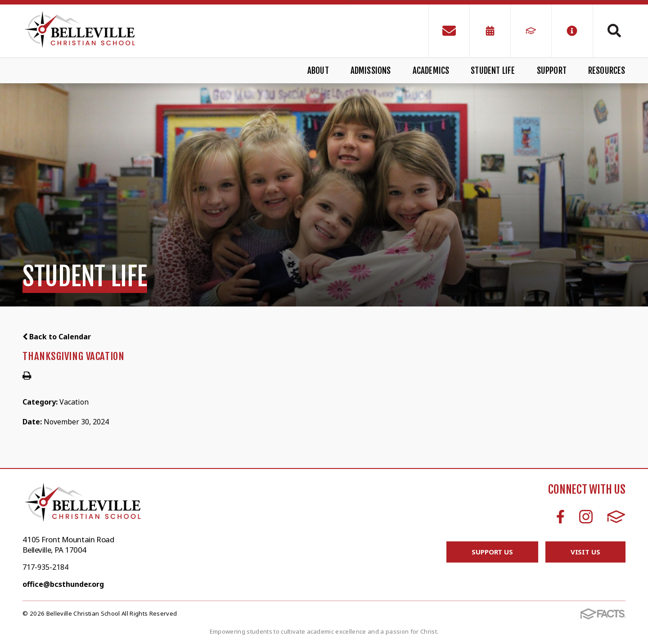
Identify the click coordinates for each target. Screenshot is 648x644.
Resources (607, 71)
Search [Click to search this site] (614, 31)
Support (552, 71)
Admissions (371, 71)
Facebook (560, 517)
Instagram (586, 517)
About (318, 71)
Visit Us (585, 552)
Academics (431, 71)
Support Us (492, 552)
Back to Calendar (57, 337)
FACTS (616, 517)
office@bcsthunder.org (63, 584)
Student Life (493, 71)
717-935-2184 (45, 567)
